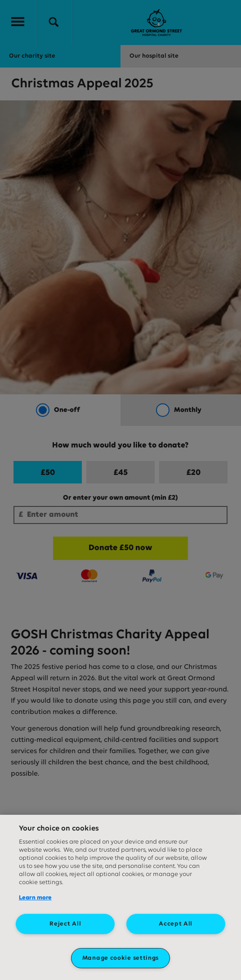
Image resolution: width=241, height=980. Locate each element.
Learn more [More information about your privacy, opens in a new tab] (35, 898)
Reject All (65, 924)
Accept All (176, 924)
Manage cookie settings (120, 958)
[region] (120, 897)
